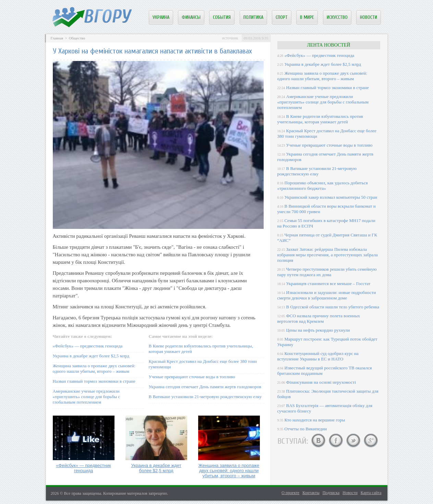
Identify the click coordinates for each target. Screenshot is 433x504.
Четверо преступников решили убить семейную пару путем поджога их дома (327, 272)
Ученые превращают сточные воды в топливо (192, 377)
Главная (57, 38)
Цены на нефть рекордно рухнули (318, 330)
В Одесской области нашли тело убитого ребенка (333, 307)
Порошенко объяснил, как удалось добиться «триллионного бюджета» (323, 186)
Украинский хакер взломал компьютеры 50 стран (331, 197)
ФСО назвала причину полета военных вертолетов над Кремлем (319, 318)
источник (230, 38)
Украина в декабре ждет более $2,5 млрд (91, 356)
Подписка (331, 493)
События (222, 17)
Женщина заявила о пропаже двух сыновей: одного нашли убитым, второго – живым (94, 368)
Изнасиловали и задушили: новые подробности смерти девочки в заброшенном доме (327, 295)
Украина (161, 17)
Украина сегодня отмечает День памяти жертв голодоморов (205, 387)
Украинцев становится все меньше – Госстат (328, 284)
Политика (253, 17)
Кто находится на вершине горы (315, 420)
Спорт (282, 17)
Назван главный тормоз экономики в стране (94, 381)
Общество (77, 38)
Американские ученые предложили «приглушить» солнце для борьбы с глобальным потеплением (87, 397)
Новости (369, 17)
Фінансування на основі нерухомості (321, 382)
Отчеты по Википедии (306, 429)
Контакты (311, 493)
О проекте (290, 493)
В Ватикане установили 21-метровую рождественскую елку (205, 397)
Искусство (337, 17)
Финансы (191, 17)
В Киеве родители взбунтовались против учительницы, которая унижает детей (320, 119)
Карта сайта (371, 493)
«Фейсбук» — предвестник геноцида (88, 346)
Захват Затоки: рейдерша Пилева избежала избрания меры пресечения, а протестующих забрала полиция (328, 255)
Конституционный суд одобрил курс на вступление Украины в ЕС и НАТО (318, 356)
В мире (307, 17)
